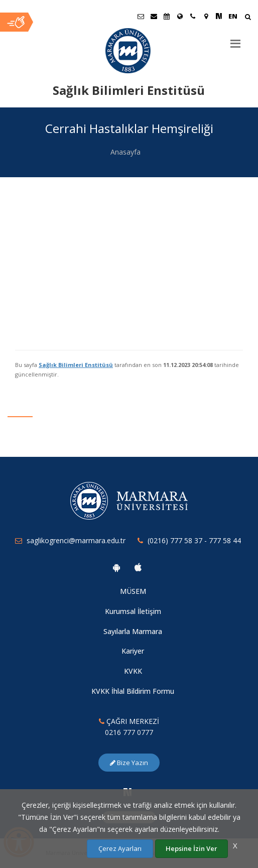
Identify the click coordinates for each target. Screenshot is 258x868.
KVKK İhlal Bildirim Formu (133, 691)
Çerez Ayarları (120, 848)
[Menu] (235, 40)
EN (233, 16)
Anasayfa (125, 152)
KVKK (133, 671)
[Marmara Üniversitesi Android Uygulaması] (116, 567)
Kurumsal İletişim (133, 611)
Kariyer (133, 651)
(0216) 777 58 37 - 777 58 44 (194, 540)
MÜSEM (133, 591)
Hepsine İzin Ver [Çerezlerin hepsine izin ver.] (191, 848)
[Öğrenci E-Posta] (141, 16)
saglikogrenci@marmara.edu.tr (76, 540)
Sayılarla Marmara (133, 631)
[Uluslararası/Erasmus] (180, 16)
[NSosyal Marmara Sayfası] (219, 16)
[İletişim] (193, 16)
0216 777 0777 (129, 732)
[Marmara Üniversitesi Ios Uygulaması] (138, 567)
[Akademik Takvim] (167, 16)
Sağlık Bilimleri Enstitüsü (76, 365)
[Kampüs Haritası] (206, 16)
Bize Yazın (129, 763)
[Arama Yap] (248, 18)
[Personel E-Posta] (154, 16)
